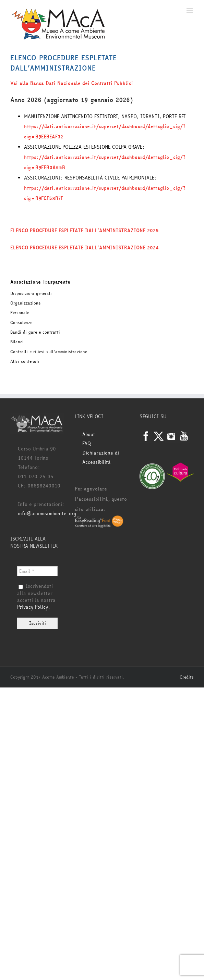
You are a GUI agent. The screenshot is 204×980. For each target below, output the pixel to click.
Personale (20, 313)
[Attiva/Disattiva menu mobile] (190, 10)
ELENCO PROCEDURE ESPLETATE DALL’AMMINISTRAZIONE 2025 (85, 231)
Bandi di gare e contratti (35, 332)
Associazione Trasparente (40, 282)
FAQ (87, 444)
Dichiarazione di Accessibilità (101, 458)
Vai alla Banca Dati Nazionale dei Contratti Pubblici (72, 83)
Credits (187, 677)
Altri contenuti (25, 361)
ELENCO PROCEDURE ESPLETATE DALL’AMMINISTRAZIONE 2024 (85, 248)
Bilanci (17, 342)
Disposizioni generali (31, 294)
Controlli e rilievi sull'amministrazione (49, 352)
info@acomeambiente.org (47, 514)
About (89, 435)
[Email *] (37, 571)
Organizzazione (25, 303)
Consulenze (21, 323)
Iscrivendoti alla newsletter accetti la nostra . (36, 597)
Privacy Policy (33, 607)
